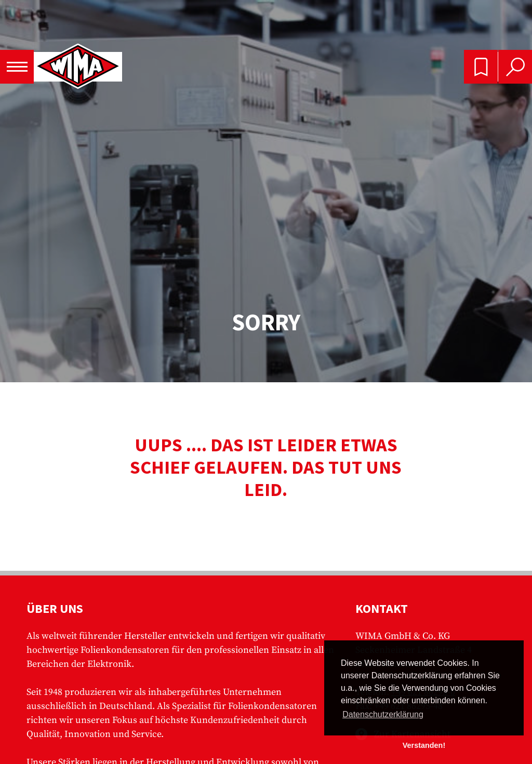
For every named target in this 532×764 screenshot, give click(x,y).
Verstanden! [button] (424, 745)
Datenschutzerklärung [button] (383, 714)
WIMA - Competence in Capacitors (78, 67)
